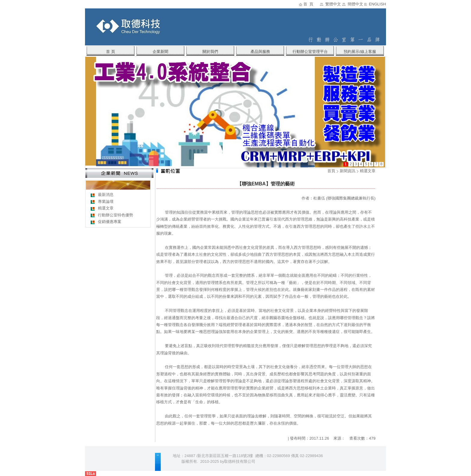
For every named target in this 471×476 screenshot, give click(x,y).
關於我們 (210, 52)
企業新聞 (160, 52)
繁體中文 (333, 4)
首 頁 (308, 4)
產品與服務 (260, 52)
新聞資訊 (348, 171)
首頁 (331, 171)
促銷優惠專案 (110, 222)
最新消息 (106, 195)
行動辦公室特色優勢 (115, 215)
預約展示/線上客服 (360, 52)
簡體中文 (355, 4)
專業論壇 (106, 201)
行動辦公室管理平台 (310, 52)
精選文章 (106, 208)
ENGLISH (377, 4)
